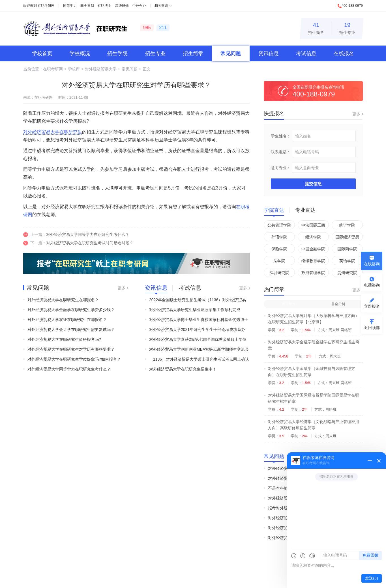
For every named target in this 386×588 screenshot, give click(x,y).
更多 (121, 288)
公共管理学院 (279, 225)
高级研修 (122, 6)
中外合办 (139, 6)
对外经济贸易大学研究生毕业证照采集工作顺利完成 (195, 310)
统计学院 (347, 225)
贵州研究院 (347, 273)
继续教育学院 (313, 261)
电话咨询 (372, 285)
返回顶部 (372, 328)
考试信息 (306, 53)
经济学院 (313, 237)
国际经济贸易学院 (347, 238)
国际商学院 (347, 249)
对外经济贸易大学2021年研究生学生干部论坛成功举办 (197, 329)
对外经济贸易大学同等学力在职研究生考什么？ (88, 234)
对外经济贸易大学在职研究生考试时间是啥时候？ (90, 243)
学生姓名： (281, 136)
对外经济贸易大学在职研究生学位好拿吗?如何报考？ (74, 359)
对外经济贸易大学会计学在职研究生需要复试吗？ (71, 329)
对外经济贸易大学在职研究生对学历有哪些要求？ (71, 349)
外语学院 (279, 237)
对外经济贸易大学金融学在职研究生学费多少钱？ (71, 310)
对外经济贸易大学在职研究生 (53, 132)
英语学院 (347, 261)
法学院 (279, 261)
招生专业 (347, 28)
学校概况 (80, 53)
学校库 (74, 69)
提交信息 (313, 184)
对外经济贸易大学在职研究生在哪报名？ (63, 300)
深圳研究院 (279, 273)
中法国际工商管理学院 (313, 226)
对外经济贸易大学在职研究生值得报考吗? (64, 339)
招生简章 (316, 28)
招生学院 (117, 53)
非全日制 (87, 6)
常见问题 (231, 53)
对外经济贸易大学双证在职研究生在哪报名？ (67, 320)
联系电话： (281, 152)
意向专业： (281, 168)
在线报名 (344, 53)
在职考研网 (46, 6)
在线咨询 (372, 264)
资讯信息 (269, 53)
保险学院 (279, 249)
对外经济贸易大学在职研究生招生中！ (183, 369)
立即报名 (372, 306)
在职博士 (104, 6)
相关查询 (161, 6)
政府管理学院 (313, 273)
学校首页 (42, 53)
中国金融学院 (313, 249)
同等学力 (70, 6)
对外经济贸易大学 (101, 69)
